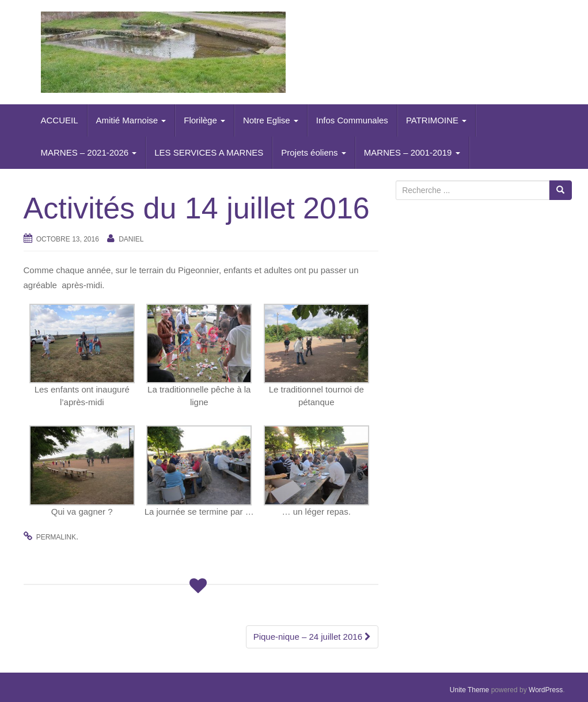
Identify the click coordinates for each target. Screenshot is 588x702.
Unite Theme (469, 690)
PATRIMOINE (436, 120)
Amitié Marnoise (131, 120)
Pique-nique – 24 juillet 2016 (312, 637)
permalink (56, 537)
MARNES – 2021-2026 (89, 152)
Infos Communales (352, 120)
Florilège (204, 120)
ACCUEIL (60, 120)
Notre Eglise (271, 120)
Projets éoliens (314, 152)
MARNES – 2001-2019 (412, 152)
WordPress (546, 690)
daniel (131, 239)
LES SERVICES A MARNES (209, 152)
